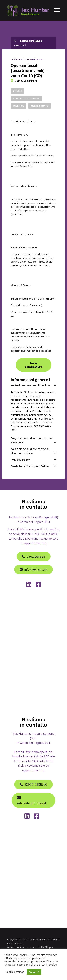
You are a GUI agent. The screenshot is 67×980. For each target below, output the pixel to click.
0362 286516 (33, 784)
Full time (19, 106)
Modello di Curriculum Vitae (30, 466)
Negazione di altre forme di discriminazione (30, 451)
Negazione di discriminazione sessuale (31, 440)
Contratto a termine (26, 98)
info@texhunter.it (32, 801)
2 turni (17, 91)
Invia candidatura (34, 365)
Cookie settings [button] (15, 972)
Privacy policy (20, 460)
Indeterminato (39, 106)
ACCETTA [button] (34, 972)
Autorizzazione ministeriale (30, 385)
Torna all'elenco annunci (28, 43)
